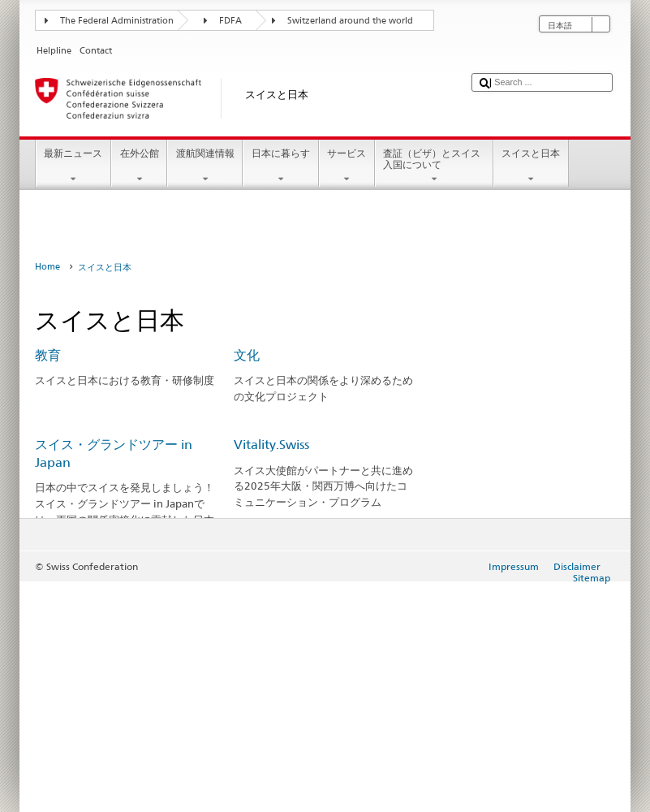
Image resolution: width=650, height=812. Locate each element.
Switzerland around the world (350, 21)
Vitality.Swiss (271, 445)
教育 (48, 355)
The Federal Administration (117, 21)
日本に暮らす (280, 166)
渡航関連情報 (205, 166)
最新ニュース (73, 166)
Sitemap (592, 578)
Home (47, 267)
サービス (347, 166)
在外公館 (139, 166)
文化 (247, 355)
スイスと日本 (531, 166)
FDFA (230, 21)
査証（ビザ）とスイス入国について (434, 166)
